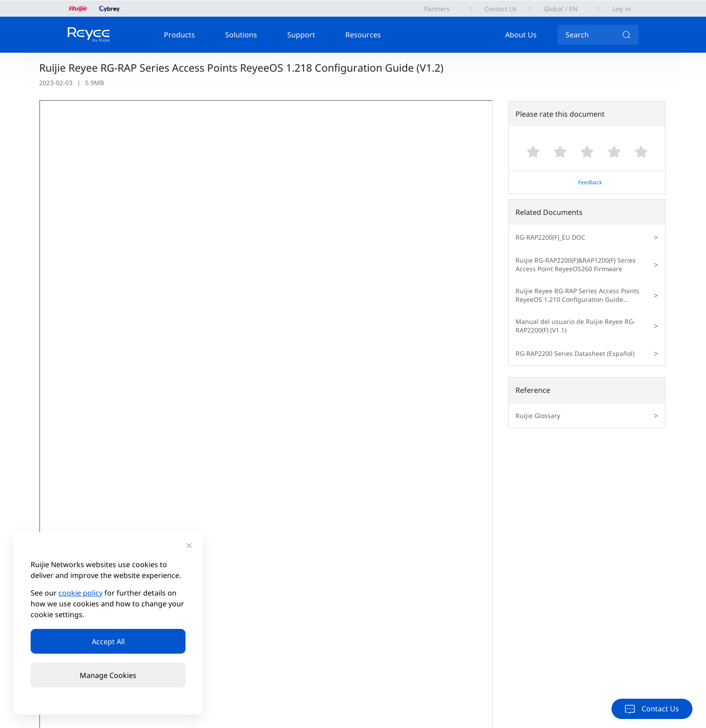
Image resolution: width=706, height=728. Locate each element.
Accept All (108, 642)
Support (301, 35)
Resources (363, 35)
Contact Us (501, 9)
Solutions (241, 35)
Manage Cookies (108, 675)
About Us (521, 35)
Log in (622, 9)
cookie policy (81, 593)
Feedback (590, 182)
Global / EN (561, 9)
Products (179, 35)
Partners (437, 9)
